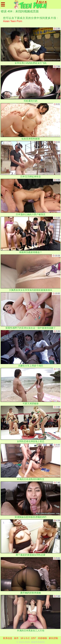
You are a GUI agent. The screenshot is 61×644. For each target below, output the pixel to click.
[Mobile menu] (3, 4)
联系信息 (8, 638)
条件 (16, 638)
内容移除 (42, 638)
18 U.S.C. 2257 (28, 638)
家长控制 (53, 638)
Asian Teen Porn (13, 21)
